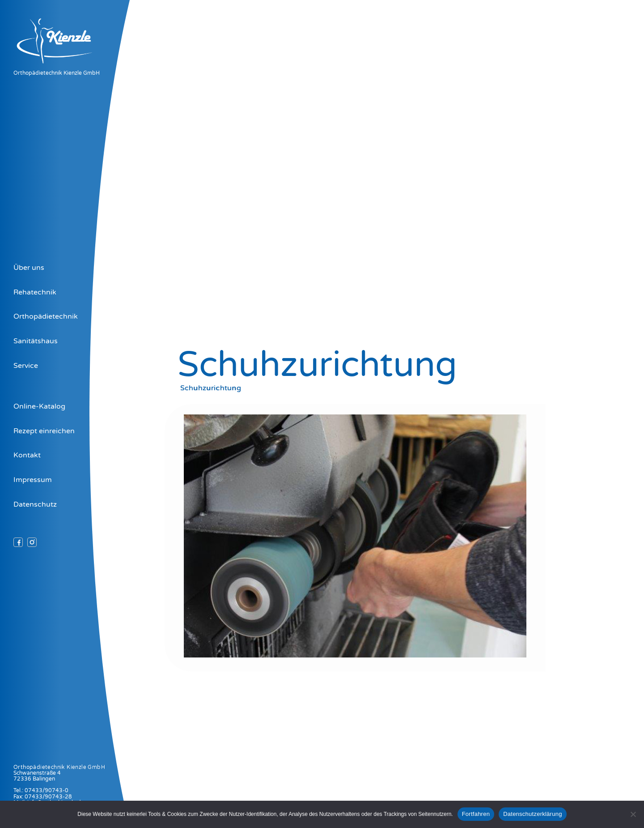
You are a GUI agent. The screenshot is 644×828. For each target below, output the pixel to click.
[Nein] (633, 814)
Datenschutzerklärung (532, 814)
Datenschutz (35, 504)
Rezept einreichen (44, 431)
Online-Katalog (39, 406)
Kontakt (27, 455)
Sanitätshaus (36, 341)
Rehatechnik (35, 292)
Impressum (33, 480)
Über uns (29, 268)
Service (26, 366)
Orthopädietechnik (46, 316)
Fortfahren (476, 814)
